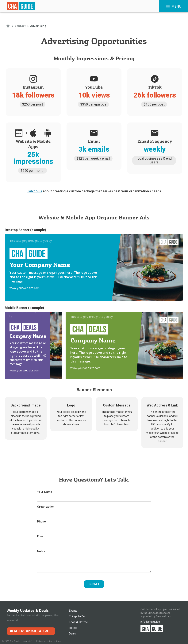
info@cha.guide (150, 622)
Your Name (45, 492)
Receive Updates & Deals (32, 631)
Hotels (73, 628)
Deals (72, 634)
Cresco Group (163, 616)
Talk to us (35, 191)
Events (73, 611)
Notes (41, 551)
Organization (46, 507)
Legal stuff (27, 641)
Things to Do (77, 616)
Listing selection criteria (48, 641)
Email (41, 536)
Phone (41, 522)
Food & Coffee (78, 622)
